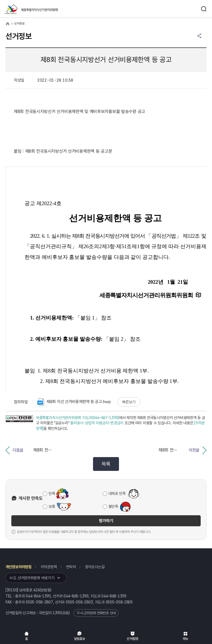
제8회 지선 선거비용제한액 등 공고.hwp (74, 402)
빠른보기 (129, 402)
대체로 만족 (117, 493)
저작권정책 (49, 567)
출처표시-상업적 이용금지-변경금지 (97, 423)
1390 (57, 613)
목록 (106, 464)
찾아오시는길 (95, 567)
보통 (52, 506)
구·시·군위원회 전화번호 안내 (96, 613)
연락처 (71, 567)
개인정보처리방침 (18, 567)
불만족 (113, 506)
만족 (52, 493)
